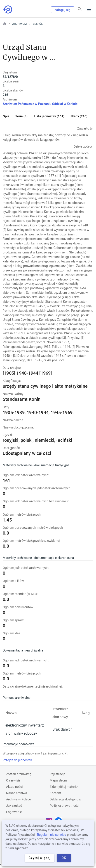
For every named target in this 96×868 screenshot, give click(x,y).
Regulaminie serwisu (52, 835)
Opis (6, 116)
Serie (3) (21, 116)
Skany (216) (79, 116)
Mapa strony (59, 780)
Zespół (38, 24)
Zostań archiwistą (19, 774)
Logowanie (14, 812)
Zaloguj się (63, 10)
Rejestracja (57, 774)
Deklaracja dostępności (66, 799)
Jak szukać (14, 806)
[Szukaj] (80, 9)
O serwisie (13, 780)
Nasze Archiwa (17, 793)
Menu (89, 9)
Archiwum (19, 24)
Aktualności (14, 787)
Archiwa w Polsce (18, 799)
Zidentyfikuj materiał (64, 787)
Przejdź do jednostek (17, 760)
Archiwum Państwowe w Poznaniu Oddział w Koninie (40, 104)
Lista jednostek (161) (49, 116)
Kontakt (55, 793)
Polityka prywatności (64, 806)
